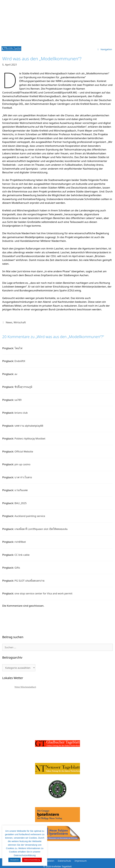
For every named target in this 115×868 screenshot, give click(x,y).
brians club (21, 413)
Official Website (24, 451)
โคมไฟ (18, 348)
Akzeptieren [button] (15, 860)
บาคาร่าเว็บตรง (23, 477)
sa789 (18, 400)
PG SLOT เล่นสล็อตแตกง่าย (30, 581)
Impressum (81, 861)
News (9, 322)
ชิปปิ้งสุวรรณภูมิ (23, 387)
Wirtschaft (20, 322)
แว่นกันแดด (21, 490)
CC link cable (22, 555)
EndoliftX (20, 361)
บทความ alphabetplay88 (29, 426)
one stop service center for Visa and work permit (43, 593)
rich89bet (20, 542)
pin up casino (22, 464)
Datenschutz (64, 861)
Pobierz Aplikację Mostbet (30, 438)
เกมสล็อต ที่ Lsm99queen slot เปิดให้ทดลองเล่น (41, 529)
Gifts (17, 568)
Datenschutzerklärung (32, 860)
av (16, 374)
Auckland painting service (30, 516)
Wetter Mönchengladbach (25, 687)
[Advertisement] (57, 22)
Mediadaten (48, 861)
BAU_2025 (21, 503)
